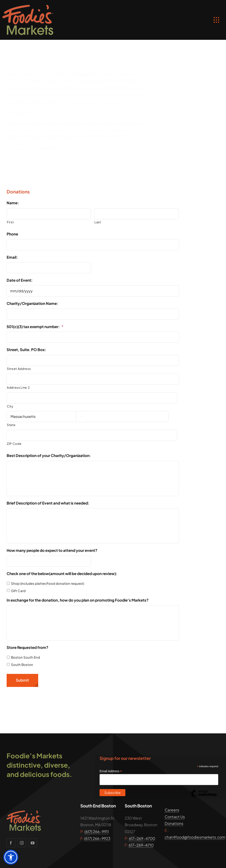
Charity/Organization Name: (32, 303)
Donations (174, 823)
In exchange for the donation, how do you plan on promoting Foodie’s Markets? (78, 600)
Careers (172, 810)
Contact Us (175, 817)
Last (98, 222)
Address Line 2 (18, 387)
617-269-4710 (141, 845)
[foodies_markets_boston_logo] (28, 7)
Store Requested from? (27, 647)
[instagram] (22, 843)
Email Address (111, 771)
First (10, 222)
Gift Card (18, 591)
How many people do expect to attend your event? (52, 550)
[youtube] (33, 843)
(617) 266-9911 (97, 832)
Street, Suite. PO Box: (26, 350)
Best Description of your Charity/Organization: (49, 455)
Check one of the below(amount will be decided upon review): (62, 574)
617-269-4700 (142, 838)
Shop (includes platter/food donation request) (48, 583)
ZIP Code (14, 444)
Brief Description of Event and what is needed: (48, 503)
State (11, 425)
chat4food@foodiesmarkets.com (195, 837)
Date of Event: (20, 280)
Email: (12, 257)
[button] (11, 857)
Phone (12, 234)
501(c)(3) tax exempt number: (35, 327)
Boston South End (25, 657)
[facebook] (11, 843)
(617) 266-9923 (97, 838)
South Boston (22, 665)
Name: (13, 203)
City (10, 406)
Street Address (19, 369)
